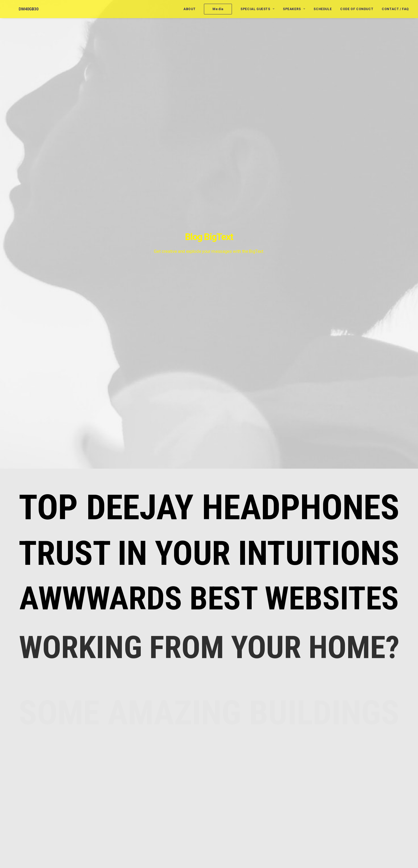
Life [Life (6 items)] (377, 778)
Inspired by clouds (168, 785)
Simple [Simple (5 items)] (376, 786)
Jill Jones (227, 794)
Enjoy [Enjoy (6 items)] (377, 769)
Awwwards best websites (209, 256)
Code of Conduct (357, 9)
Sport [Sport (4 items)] (359, 795)
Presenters (299, 777)
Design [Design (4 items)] (360, 769)
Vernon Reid (229, 781)
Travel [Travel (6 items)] (360, 803)
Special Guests (257, 9)
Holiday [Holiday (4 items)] (360, 778)
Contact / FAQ (395, 9)
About (189, 9)
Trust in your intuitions (209, 204)
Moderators (300, 769)
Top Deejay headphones (209, 158)
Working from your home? (175, 810)
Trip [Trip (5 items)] (375, 803)
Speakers (294, 9)
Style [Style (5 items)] (376, 795)
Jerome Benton (232, 768)
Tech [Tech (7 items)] (391, 795)
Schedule (323, 9)
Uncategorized (302, 818)
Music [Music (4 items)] (359, 786)
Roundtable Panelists (308, 786)
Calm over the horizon (171, 802)
